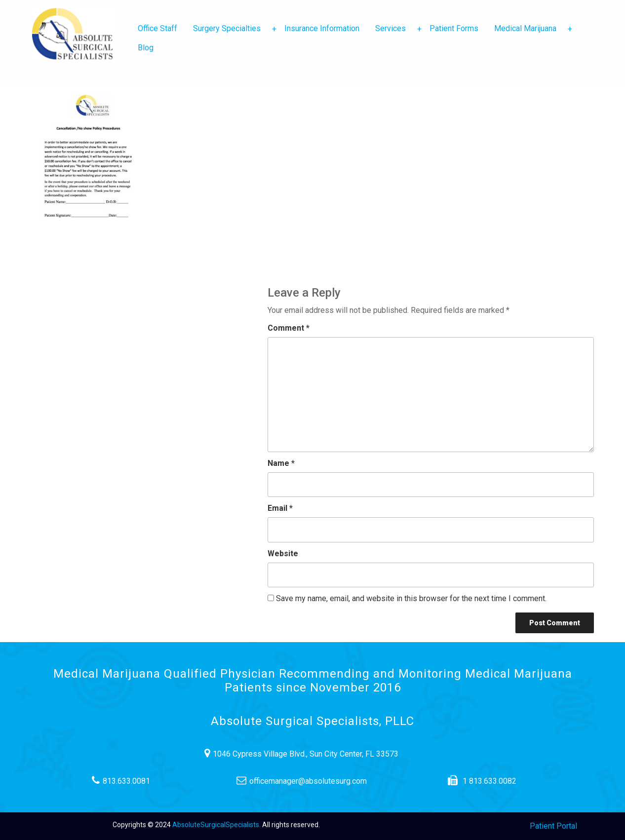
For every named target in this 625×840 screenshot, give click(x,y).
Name (281, 463)
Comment (289, 328)
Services (394, 28)
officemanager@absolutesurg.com (313, 781)
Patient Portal (553, 826)
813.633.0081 (132, 781)
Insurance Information (322, 28)
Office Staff (157, 28)
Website (283, 554)
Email (280, 508)
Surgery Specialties (231, 28)
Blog (146, 48)
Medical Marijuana (529, 28)
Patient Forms (454, 28)
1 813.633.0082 (493, 781)
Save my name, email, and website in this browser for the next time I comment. (411, 598)
